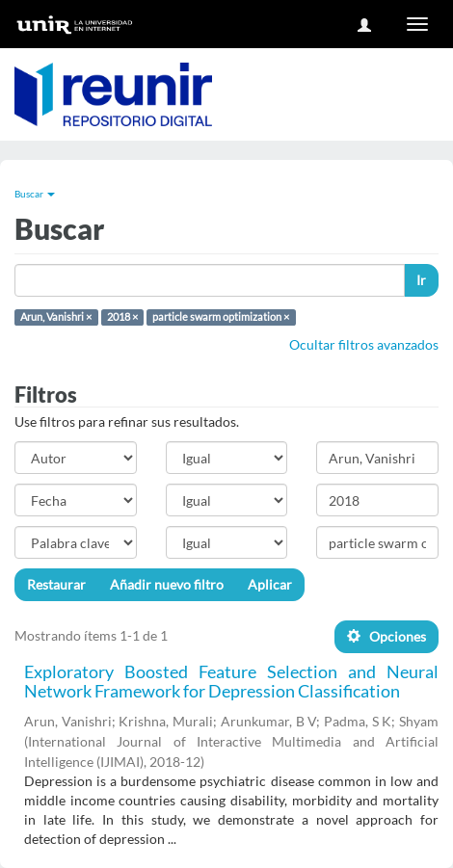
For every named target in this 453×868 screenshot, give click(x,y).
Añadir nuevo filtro (167, 584)
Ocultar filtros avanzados (364, 344)
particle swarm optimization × (221, 317)
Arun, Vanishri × (56, 317)
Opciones (386, 636)
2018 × (122, 317)
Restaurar (56, 584)
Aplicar (270, 584)
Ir (421, 280)
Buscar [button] (35, 194)
